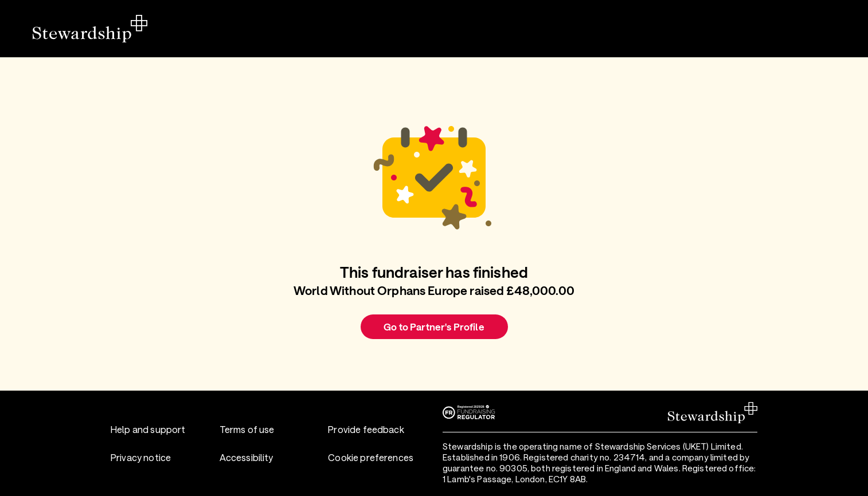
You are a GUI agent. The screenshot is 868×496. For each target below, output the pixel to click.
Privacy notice (141, 457)
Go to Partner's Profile (434, 326)
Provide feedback (366, 429)
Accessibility (247, 457)
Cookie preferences (371, 457)
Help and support (148, 429)
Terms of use (247, 429)
